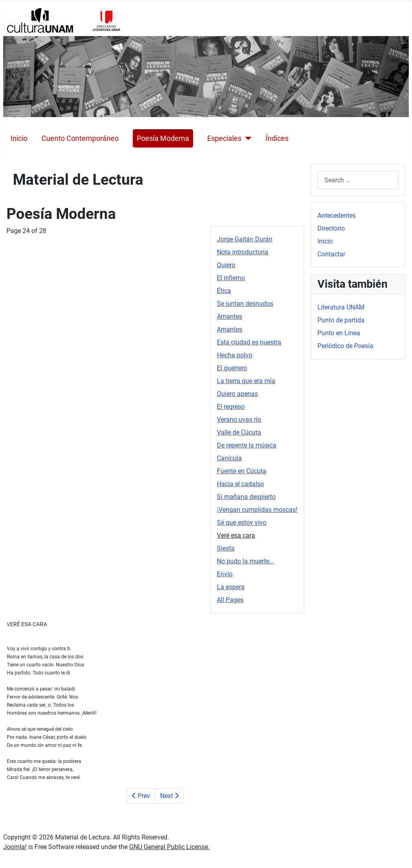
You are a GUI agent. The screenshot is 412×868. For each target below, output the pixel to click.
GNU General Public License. (169, 847)
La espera (231, 587)
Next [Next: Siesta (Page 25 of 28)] (169, 796)
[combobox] (358, 180)
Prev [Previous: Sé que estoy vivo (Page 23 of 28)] (141, 796)
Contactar (331, 254)
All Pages (230, 600)
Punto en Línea (339, 333)
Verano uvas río (239, 420)
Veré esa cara (236, 535)
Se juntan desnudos (245, 304)
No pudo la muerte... (245, 561)
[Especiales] (246, 138)
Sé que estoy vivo (242, 523)
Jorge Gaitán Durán (245, 239)
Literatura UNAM (341, 307)
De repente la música (247, 445)
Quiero (226, 265)
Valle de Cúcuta (239, 432)
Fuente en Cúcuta (242, 471)
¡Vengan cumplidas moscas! (257, 510)
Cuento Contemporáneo (80, 138)
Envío (225, 574)
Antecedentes (337, 215)
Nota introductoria (243, 252)
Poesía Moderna (163, 138)
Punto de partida (341, 320)
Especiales (224, 138)
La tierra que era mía (246, 381)
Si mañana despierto (246, 497)
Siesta (226, 548)
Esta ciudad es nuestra (249, 342)
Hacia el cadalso (240, 484)
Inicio (19, 138)
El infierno (231, 278)
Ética (224, 291)
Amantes (230, 316)
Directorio (331, 228)
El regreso (231, 407)
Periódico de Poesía (345, 346)
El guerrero (232, 368)
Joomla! (15, 847)
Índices (277, 138)
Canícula (229, 458)
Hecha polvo (235, 355)
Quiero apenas (237, 394)
